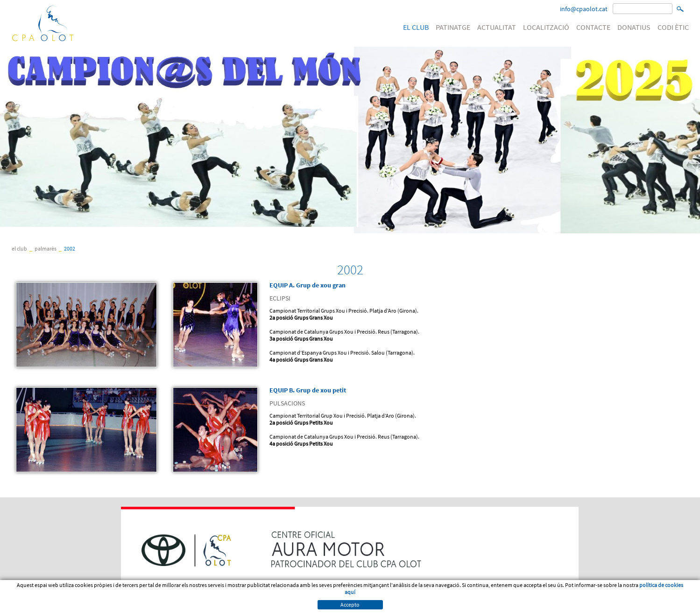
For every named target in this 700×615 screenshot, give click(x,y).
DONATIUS (634, 27)
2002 (70, 248)
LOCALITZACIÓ (546, 27)
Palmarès (46, 248)
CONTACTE (593, 27)
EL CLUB (416, 27)
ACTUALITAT (497, 27)
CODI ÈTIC (673, 27)
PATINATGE (453, 27)
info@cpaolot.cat (584, 9)
